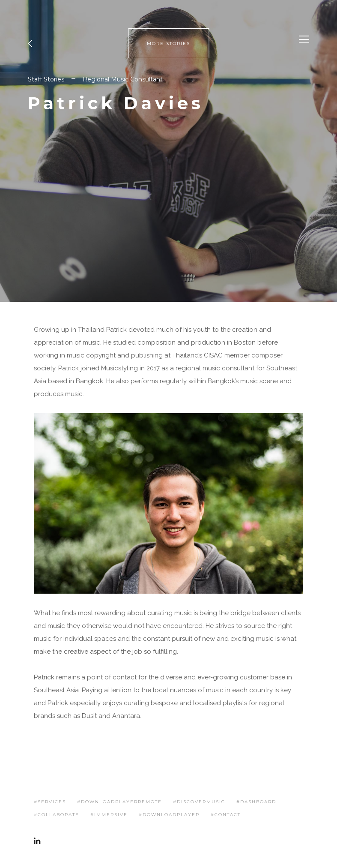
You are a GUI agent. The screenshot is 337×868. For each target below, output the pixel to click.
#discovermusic (199, 802)
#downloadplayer (169, 815)
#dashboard (256, 802)
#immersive (109, 815)
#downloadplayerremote (119, 802)
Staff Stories (46, 79)
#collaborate (57, 815)
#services (50, 802)
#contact (226, 815)
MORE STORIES (168, 44)
